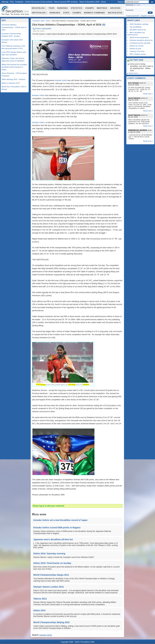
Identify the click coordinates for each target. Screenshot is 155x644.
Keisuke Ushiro (61, 80)
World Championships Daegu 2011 (51, 575)
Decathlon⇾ (39, 8)
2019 (3, 20)
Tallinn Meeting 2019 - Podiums (13, 79)
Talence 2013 (40, 599)
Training (133, 51)
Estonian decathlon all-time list (141, 40)
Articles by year (135, 49)
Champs (90, 8)
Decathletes (115, 13)
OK (152, 2)
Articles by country (137, 46)
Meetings (102, 8)
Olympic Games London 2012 (49, 587)
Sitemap (5, 2)
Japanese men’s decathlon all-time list (53, 539)
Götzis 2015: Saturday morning (49, 554)
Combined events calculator (140, 43)
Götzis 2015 (39, 610)
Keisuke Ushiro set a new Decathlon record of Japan (60, 520)
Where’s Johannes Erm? (11, 83)
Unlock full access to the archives (39, 2)
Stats (66, 13)
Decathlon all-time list (138, 30)
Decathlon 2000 (38, 21)
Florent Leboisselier (43, 29)
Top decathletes (136, 27)
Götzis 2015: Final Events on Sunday (52, 563)
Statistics (77, 8)
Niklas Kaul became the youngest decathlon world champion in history (14, 67)
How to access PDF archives (66, 2)
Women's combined (94, 13)
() (104, 25)
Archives (115, 8)
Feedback (19, 2)
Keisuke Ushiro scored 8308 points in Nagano (57, 528)
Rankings (63, 8)
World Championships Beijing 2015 (51, 622)
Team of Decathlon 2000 (89, 2)
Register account (147, 16)
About (103, 2)
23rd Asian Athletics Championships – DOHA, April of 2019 (14, 27)
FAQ (12, 2)
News (48, 21)
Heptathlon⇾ (39, 13)
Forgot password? (133, 16)
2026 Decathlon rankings (139, 24)
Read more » (134, 73)
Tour (51, 8)
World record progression (139, 37)
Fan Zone (141, 51)
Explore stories (140, 54)
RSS (131, 54)
